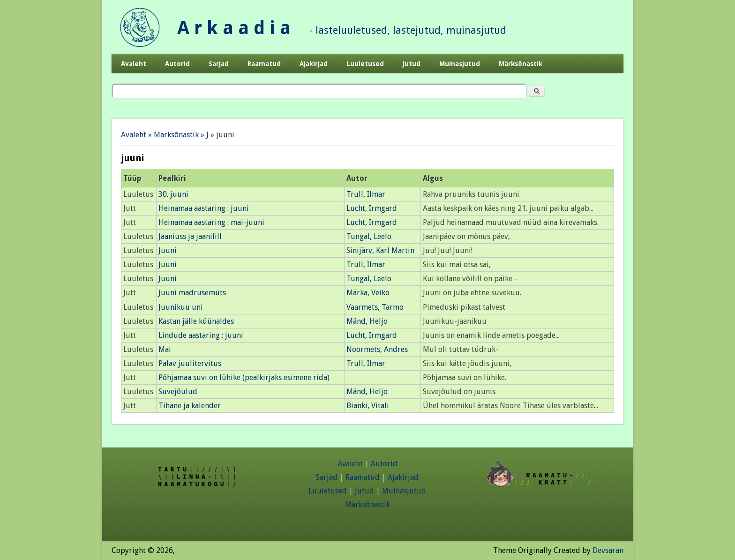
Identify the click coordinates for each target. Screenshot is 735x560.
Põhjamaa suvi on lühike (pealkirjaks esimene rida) (244, 377)
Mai (165, 349)
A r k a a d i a (234, 28)
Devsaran (608, 550)
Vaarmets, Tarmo (375, 307)
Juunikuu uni (181, 307)
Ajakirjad (314, 64)
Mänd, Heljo (367, 321)
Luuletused (365, 64)
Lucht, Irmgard (372, 208)
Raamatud (264, 64)
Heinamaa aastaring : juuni (204, 208)
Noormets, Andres (377, 349)
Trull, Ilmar (366, 194)
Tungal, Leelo (369, 236)
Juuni (168, 250)
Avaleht (134, 64)
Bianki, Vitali (368, 406)
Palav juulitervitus (190, 363)
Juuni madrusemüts (192, 293)
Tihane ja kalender (190, 406)
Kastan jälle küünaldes (196, 321)
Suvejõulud (178, 392)
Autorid (177, 64)
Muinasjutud (460, 64)
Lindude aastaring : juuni (201, 335)
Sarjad (219, 64)
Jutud (412, 64)
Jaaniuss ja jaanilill (190, 236)
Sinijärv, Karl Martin (380, 250)
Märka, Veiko (368, 293)
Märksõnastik (521, 64)
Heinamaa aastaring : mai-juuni (211, 222)
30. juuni (173, 194)
